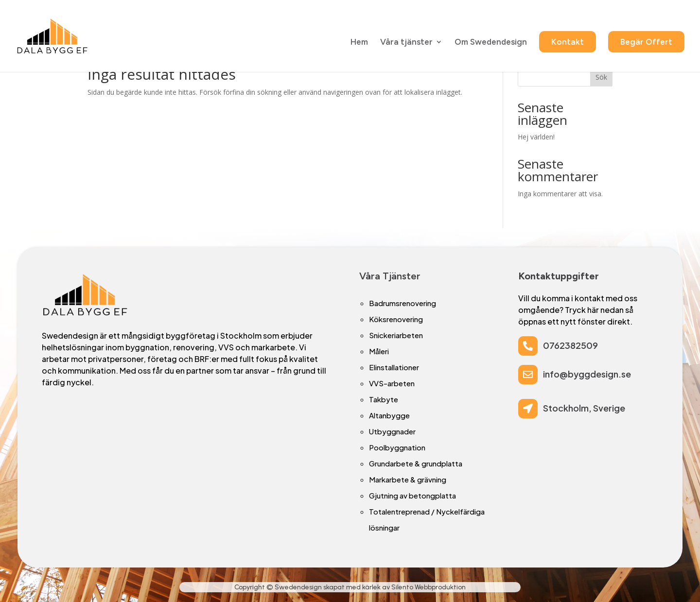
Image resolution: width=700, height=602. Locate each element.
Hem (359, 43)
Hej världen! (536, 137)
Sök (601, 77)
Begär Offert (646, 42)
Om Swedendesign (491, 43)
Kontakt (568, 42)
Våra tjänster (406, 43)
